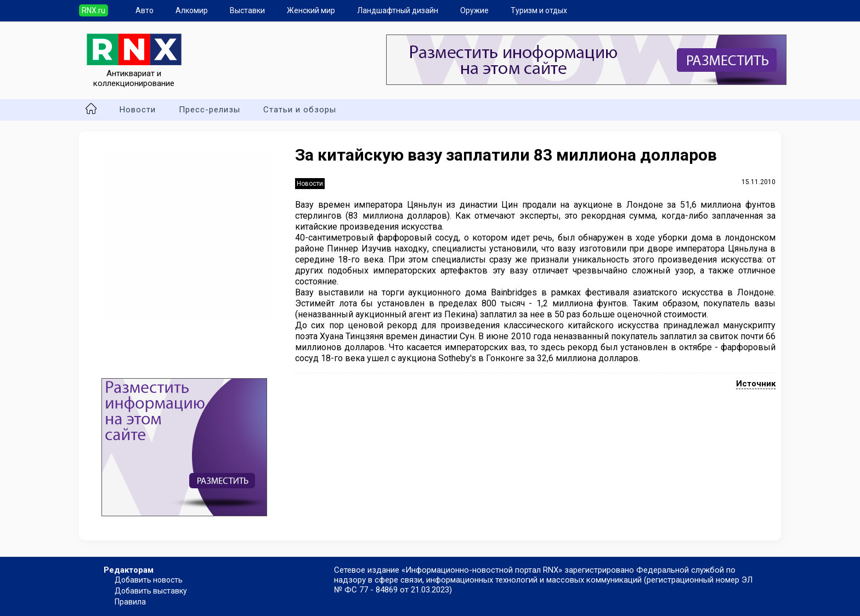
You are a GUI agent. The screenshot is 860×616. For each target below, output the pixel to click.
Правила (130, 602)
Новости (138, 110)
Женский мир (311, 10)
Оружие (474, 10)
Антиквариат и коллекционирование (134, 73)
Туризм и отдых (539, 10)
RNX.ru (94, 10)
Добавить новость (149, 580)
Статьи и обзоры (300, 110)
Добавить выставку (151, 591)
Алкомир (192, 10)
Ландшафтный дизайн (398, 10)
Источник (756, 384)
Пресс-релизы (210, 110)
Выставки (247, 10)
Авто (145, 10)
